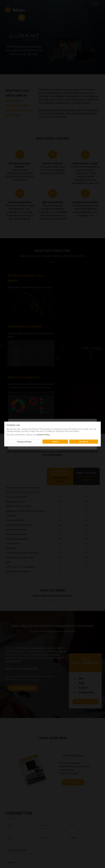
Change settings (24, 442)
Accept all (84, 442)
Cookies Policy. (43, 435)
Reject (55, 442)
